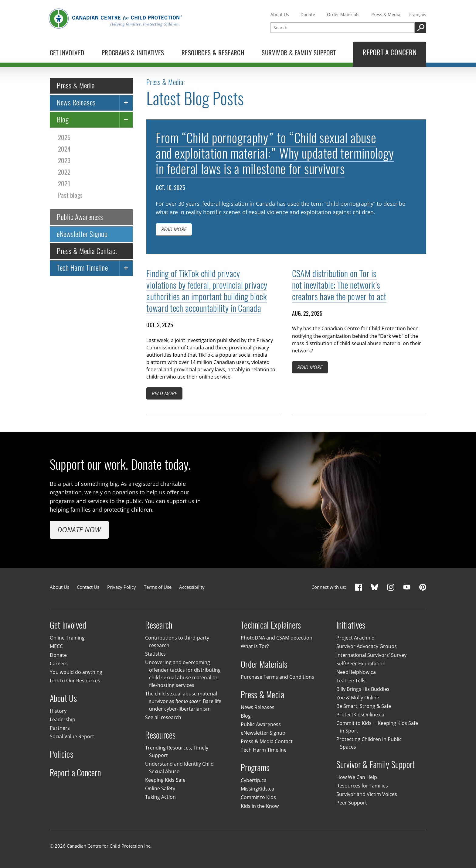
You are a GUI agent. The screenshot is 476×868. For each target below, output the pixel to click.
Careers (59, 664)
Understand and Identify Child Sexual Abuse (179, 768)
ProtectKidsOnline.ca (360, 715)
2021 (64, 184)
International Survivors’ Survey (371, 655)
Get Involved (68, 625)
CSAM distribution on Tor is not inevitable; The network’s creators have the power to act (339, 285)
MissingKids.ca (257, 789)
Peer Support (352, 803)
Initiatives (351, 625)
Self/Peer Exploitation (361, 664)
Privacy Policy (122, 587)
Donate (308, 14)
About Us (280, 14)
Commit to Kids (258, 798)
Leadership (63, 719)
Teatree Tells (351, 681)
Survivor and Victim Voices (367, 794)
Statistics (155, 654)
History (58, 711)
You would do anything (76, 672)
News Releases (76, 102)
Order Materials (343, 14)
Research (159, 625)
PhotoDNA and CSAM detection (277, 638)
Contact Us (88, 587)
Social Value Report (72, 736)
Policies (61, 754)
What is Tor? (255, 647)
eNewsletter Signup (82, 234)
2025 (64, 137)
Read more (174, 230)
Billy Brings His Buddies (363, 689)
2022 (64, 172)
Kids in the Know (260, 806)
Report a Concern (75, 773)
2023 (64, 161)
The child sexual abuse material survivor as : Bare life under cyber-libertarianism (183, 701)
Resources (160, 735)
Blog (63, 119)
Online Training (67, 638)
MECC (56, 647)
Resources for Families (362, 786)
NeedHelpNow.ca (356, 672)
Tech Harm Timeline (82, 268)
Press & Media (386, 14)
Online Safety (160, 789)
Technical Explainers (271, 625)
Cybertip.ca (254, 781)
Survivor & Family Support (376, 765)
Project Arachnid (355, 638)
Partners (60, 728)
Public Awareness (80, 217)
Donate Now (79, 530)
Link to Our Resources (75, 681)
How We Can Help (357, 777)
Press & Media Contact (87, 251)
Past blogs (70, 195)
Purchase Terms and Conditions (277, 677)
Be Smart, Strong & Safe (364, 706)
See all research (163, 717)
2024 (64, 149)
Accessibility (192, 587)
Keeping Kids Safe (165, 780)
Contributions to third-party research (177, 642)
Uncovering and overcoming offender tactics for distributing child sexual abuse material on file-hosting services (183, 674)
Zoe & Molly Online (358, 698)
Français (418, 14)
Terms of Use (158, 587)
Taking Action (160, 797)
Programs (255, 768)
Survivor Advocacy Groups (367, 647)
